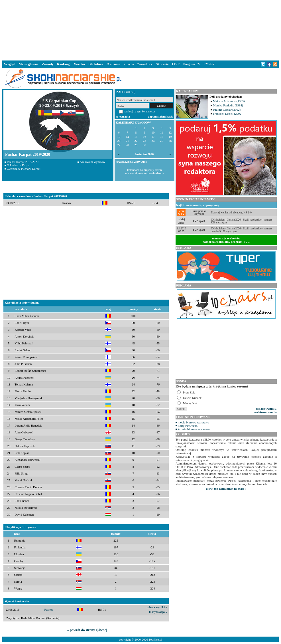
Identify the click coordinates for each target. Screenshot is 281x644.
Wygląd (10, 64)
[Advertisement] (140, 30)
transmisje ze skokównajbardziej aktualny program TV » (226, 240)
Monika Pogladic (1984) (228, 105)
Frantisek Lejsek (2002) (228, 114)
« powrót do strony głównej (87, 630)
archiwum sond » (265, 412)
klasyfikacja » (158, 612)
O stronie (113, 64)
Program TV (192, 64)
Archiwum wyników (92, 162)
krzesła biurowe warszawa (194, 429)
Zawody (48, 64)
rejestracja (123, 116)
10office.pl (155, 639)
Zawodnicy (145, 64)
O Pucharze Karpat (19, 165)
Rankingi (64, 64)
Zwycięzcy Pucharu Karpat (24, 169)
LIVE (176, 64)
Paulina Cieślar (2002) (227, 110)
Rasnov (49, 610)
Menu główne (29, 64)
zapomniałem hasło (161, 116)
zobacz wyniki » (157, 607)
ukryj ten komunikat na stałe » (226, 488)
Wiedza (79, 64)
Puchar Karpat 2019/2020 (23, 162)
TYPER (209, 64)
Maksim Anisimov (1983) (229, 101)
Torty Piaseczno (188, 426)
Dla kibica (96, 64)
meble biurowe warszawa (194, 422)
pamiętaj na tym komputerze (139, 111)
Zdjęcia (129, 64)
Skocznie (162, 64)
